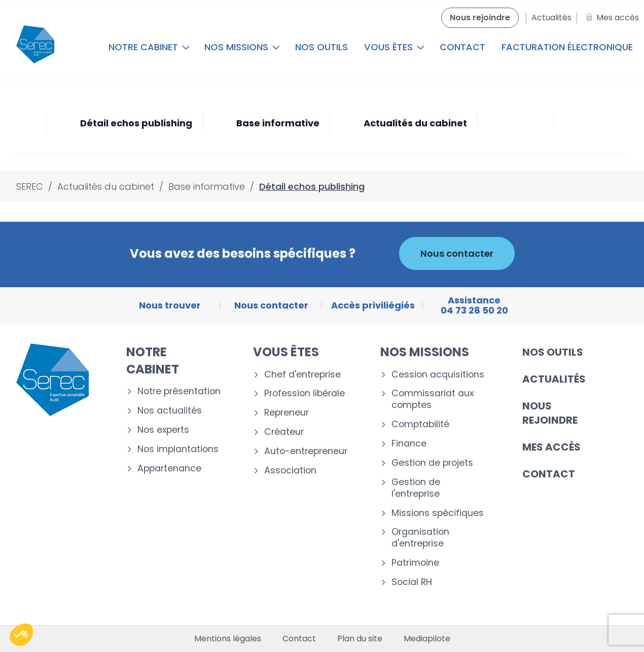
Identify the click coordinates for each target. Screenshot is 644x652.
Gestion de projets (432, 463)
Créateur (284, 432)
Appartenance (169, 469)
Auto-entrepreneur (306, 451)
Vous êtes (394, 47)
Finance (409, 444)
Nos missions (242, 47)
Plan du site (360, 639)
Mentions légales (228, 639)
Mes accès (551, 447)
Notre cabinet (149, 47)
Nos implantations (178, 449)
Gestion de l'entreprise (416, 488)
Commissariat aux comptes (433, 399)
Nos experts (163, 430)
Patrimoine (415, 563)
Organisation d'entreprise (420, 538)
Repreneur (287, 413)
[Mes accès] (611, 18)
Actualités (554, 379)
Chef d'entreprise (302, 375)
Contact (462, 47)
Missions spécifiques (438, 513)
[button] (21, 635)
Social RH (412, 582)
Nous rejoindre (550, 413)
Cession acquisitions (438, 375)
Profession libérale (305, 393)
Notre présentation (179, 391)
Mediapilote (427, 639)
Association (290, 471)
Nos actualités (170, 411)
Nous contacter (457, 253)
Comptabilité (420, 424)
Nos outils (321, 47)
